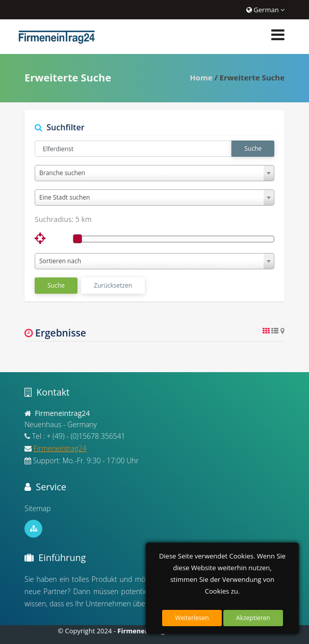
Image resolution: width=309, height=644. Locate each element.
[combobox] (154, 173)
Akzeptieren (253, 618)
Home (201, 77)
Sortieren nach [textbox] (60, 261)
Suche (253, 148)
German (265, 10)
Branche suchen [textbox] (62, 173)
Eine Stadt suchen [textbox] (65, 197)
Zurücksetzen (113, 285)
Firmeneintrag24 (60, 448)
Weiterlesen (192, 618)
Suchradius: (63, 219)
